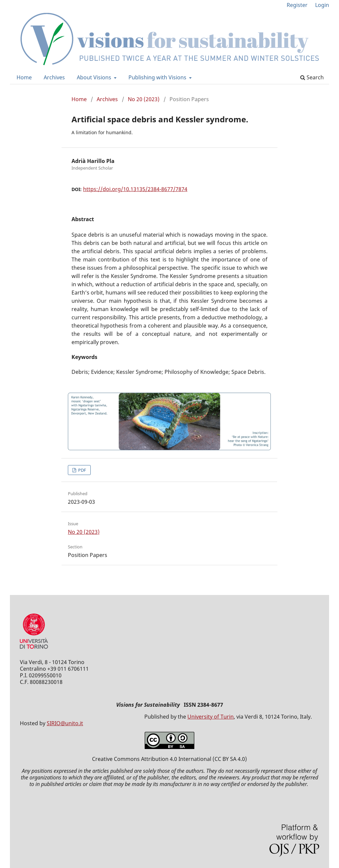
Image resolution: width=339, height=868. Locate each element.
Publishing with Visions (158, 77)
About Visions (95, 77)
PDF (82, 470)
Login (322, 5)
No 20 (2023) (144, 99)
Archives (54, 77)
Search (312, 77)
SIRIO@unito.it (65, 723)
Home (24, 77)
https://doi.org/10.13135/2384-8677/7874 (135, 189)
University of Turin (211, 717)
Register (297, 5)
